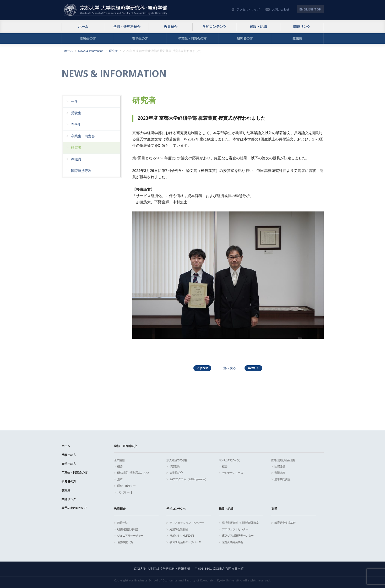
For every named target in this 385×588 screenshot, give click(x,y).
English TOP (310, 9)
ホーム (83, 27)
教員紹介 (171, 27)
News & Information (91, 51)
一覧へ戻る (228, 368)
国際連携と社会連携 (283, 460)
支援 (274, 509)
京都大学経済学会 (232, 542)
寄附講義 (280, 473)
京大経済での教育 (177, 460)
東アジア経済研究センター (238, 536)
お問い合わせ (281, 9)
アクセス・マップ (248, 9)
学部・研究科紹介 (127, 27)
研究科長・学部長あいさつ (133, 473)
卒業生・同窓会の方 (192, 39)
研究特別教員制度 (128, 529)
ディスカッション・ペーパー (187, 523)
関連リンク (302, 27)
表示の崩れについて (75, 508)
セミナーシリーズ (232, 473)
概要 (120, 466)
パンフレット (125, 492)
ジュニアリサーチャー (130, 536)
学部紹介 (175, 466)
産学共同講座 (282, 479)
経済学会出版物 (179, 529)
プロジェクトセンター (235, 529)
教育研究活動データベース (185, 542)
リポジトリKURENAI (182, 536)
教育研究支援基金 (285, 523)
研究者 (113, 51)
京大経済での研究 (229, 460)
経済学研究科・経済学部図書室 (240, 523)
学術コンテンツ (215, 27)
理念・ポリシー (126, 486)
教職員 (297, 39)
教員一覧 (122, 523)
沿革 (120, 479)
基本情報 (119, 460)
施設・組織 (258, 27)
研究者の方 (245, 39)
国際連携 (280, 466)
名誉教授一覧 (125, 542)
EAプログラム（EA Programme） (189, 479)
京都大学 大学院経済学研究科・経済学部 (116, 10)
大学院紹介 (176, 473)
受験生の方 (88, 39)
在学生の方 (140, 39)
